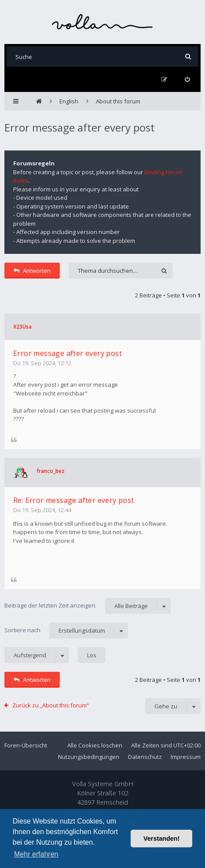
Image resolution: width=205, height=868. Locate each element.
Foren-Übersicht (26, 745)
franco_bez (51, 471)
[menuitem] (187, 79)
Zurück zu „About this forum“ (51, 705)
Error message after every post (80, 127)
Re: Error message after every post (74, 500)
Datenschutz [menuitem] (145, 757)
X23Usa (22, 327)
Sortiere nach (66, 630)
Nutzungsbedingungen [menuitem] (89, 757)
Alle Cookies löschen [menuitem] (95, 745)
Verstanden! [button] (161, 839)
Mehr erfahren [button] (36, 854)
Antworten (32, 271)
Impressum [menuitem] (186, 757)
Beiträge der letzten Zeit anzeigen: (88, 606)
